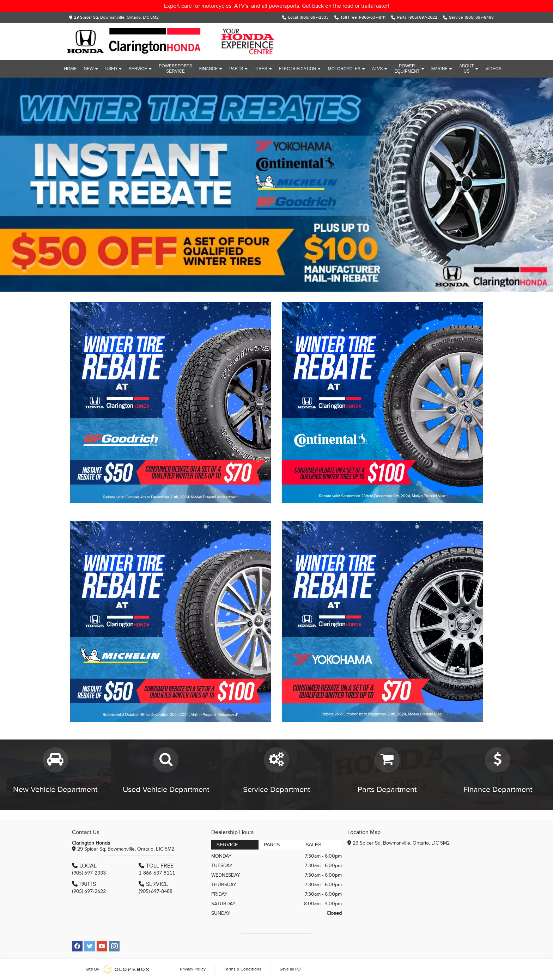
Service (140, 69)
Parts (238, 69)
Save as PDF (291, 969)
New (91, 69)
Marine (442, 69)
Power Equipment (409, 69)
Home (70, 69)
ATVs (380, 69)
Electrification (300, 69)
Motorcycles (346, 69)
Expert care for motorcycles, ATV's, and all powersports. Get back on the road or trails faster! (277, 6)
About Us (469, 69)
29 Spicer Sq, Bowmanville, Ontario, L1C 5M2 (116, 17)
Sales (313, 845)
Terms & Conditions (243, 969)
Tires (263, 69)
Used (113, 69)
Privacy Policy (193, 969)
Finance (211, 69)
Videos (493, 69)
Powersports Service (175, 69)
